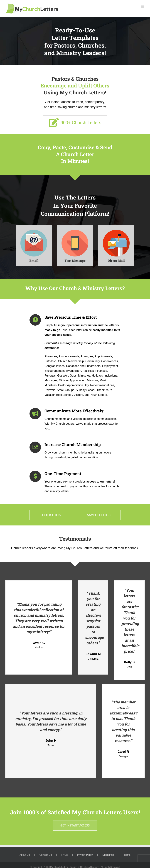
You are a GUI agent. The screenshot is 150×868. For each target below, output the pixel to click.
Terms (127, 853)
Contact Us (46, 853)
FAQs (64, 853)
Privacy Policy (85, 853)
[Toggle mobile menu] (143, 6)
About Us (25, 853)
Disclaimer (108, 853)
